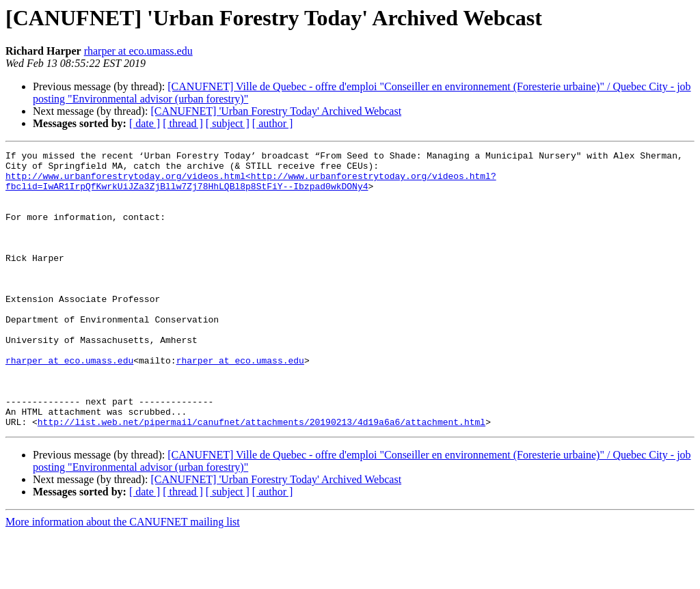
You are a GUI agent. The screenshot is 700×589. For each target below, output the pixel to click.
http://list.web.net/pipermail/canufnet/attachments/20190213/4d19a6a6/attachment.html (261, 477)
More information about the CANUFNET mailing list (123, 577)
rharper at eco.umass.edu (138, 51)
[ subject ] (228, 123)
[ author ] (273, 123)
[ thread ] (183, 123)
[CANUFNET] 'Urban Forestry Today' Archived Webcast (276, 111)
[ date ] (145, 123)
